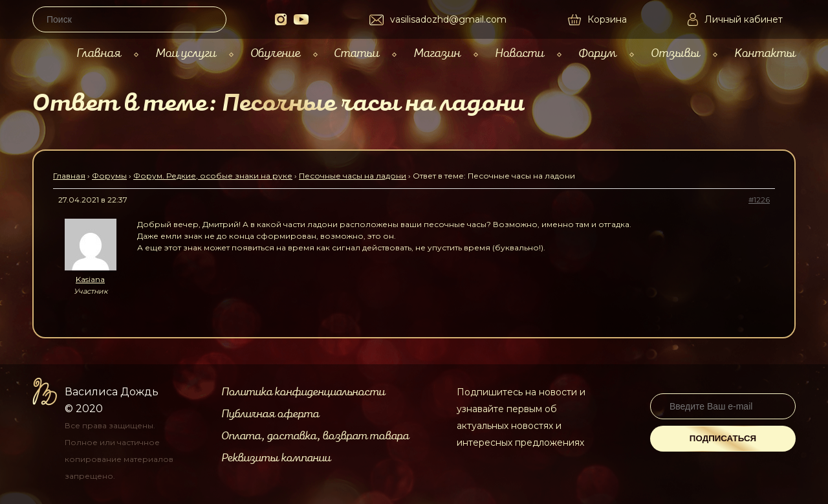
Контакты (765, 53)
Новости (519, 53)
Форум (597, 53)
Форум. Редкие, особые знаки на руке (213, 176)
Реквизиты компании (276, 458)
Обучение (275, 53)
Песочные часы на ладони (353, 176)
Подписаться (723, 438)
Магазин (437, 53)
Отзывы (675, 53)
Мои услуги (186, 53)
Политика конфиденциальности (303, 392)
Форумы (109, 176)
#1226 (759, 200)
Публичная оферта (270, 414)
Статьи (356, 53)
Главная (99, 53)
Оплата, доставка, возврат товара (315, 436)
